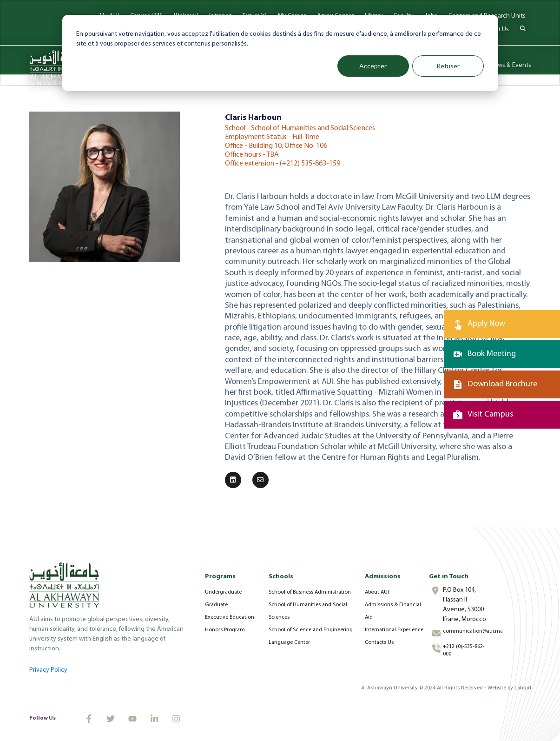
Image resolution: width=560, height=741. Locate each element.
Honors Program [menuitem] (225, 630)
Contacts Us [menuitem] (379, 642)
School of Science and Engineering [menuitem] (311, 630)
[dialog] (280, 53)
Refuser (448, 66)
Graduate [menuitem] (216, 605)
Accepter (373, 66)
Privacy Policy (48, 670)
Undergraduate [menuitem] (223, 592)
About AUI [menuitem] (377, 592)
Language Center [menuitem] (289, 642)
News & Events (511, 65)
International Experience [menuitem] (394, 630)
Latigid (523, 688)
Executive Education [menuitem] (230, 617)
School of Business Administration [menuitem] (310, 592)
